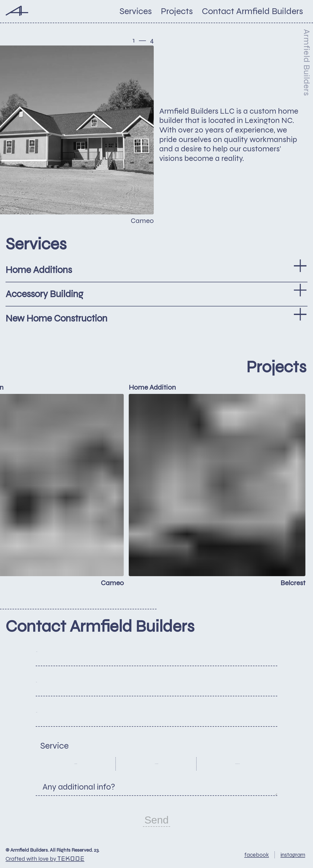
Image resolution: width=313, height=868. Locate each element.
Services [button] (136, 11)
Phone (53, 718)
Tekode (71, 858)
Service (54, 746)
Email (52, 687)
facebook (257, 855)
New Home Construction (237, 764)
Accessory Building (157, 764)
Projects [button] (177, 11)
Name (52, 657)
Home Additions (76, 764)
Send (156, 820)
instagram (293, 855)
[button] (252, 11)
